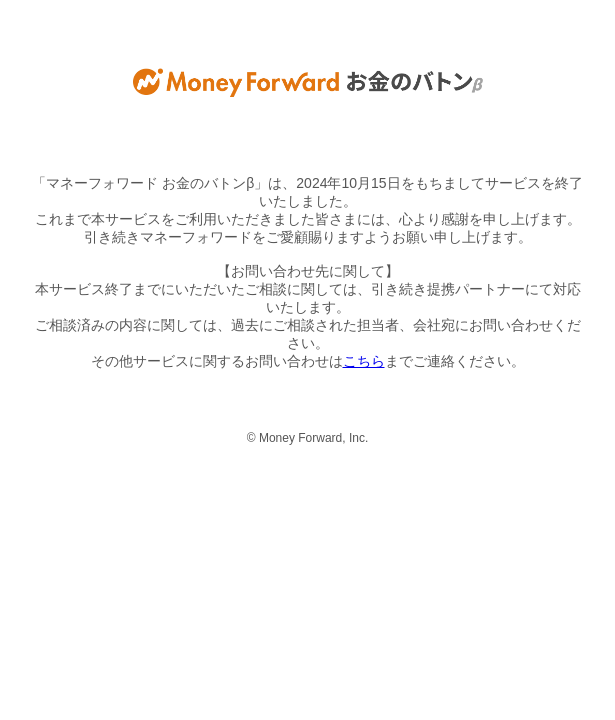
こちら (364, 361)
